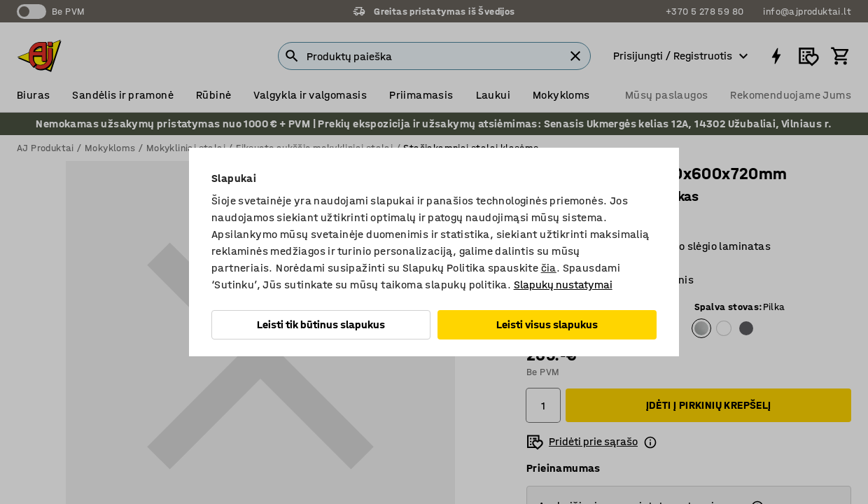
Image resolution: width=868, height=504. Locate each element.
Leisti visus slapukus (547, 324)
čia (549, 268)
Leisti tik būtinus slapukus (321, 324)
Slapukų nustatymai (563, 285)
